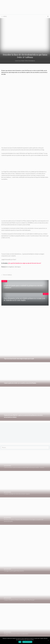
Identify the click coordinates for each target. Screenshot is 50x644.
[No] (48, 640)
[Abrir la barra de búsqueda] (48, 16)
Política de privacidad (27, 642)
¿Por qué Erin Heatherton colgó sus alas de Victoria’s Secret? (25, 263)
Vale (20, 642)
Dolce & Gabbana (7, 275)
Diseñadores (32, 61)
